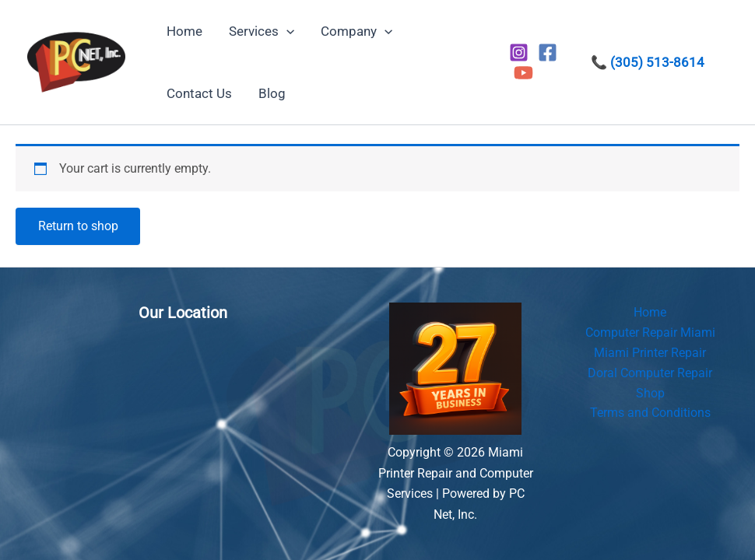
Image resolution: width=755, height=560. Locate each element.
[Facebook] (548, 52)
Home (650, 312)
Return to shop (79, 226)
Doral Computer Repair (650, 374)
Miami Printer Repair (650, 353)
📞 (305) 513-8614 (648, 62)
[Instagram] (519, 52)
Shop (650, 395)
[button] (286, 31)
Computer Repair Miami (650, 333)
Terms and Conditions (650, 415)
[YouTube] (523, 73)
